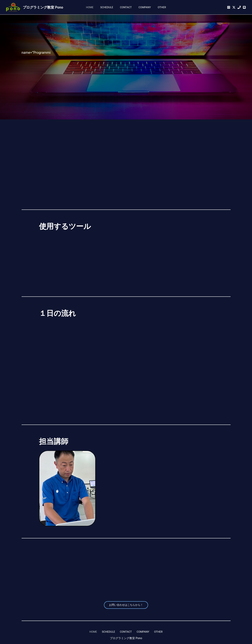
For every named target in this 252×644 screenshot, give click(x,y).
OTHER (159, 7)
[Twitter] (234, 7)
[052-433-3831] (239, 7)
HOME (93, 7)
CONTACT (126, 7)
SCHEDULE (108, 7)
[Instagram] (229, 7)
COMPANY (143, 7)
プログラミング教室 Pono (43, 7)
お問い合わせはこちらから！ (126, 605)
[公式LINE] (244, 7)
